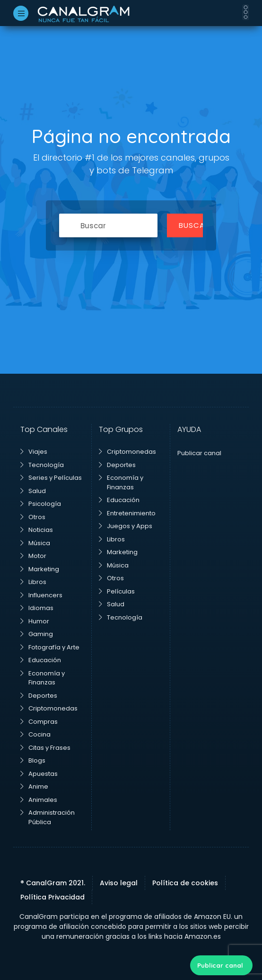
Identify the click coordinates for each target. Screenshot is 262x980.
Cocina (35, 734)
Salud (33, 491)
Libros (33, 582)
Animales (39, 800)
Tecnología (42, 465)
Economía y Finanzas (43, 678)
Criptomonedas (49, 708)
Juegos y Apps (126, 526)
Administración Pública (48, 817)
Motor (33, 556)
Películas (117, 591)
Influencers (41, 595)
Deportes (39, 696)
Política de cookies (185, 883)
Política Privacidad (52, 897)
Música (35, 543)
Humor (35, 621)
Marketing (40, 569)
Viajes (34, 452)
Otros (33, 517)
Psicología (41, 504)
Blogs (33, 760)
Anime (34, 787)
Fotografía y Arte (50, 647)
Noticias (37, 530)
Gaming (37, 634)
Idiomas (37, 608)
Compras (39, 722)
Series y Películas (51, 478)
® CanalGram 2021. (53, 883)
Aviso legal (119, 883)
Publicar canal (220, 965)
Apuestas (39, 774)
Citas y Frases (45, 748)
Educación (41, 660)
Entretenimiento (127, 513)
